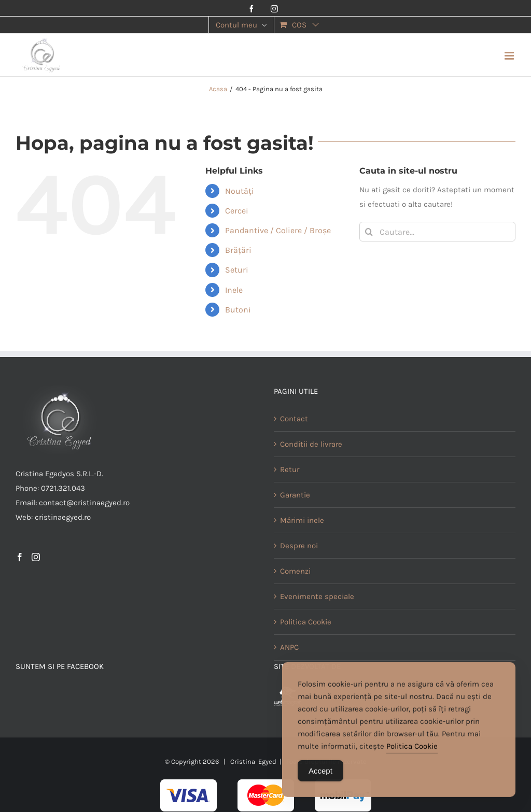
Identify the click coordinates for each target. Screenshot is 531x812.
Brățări (238, 250)
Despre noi (299, 546)
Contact (294, 419)
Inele (234, 290)
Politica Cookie (306, 622)
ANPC (289, 647)
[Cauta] (369, 232)
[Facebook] (20, 557)
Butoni (238, 310)
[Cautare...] (437, 232)
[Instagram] (36, 557)
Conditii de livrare (311, 444)
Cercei (237, 211)
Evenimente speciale (317, 596)
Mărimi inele (302, 520)
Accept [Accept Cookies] (320, 774)
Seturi (237, 270)
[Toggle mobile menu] (510, 56)
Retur (290, 469)
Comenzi (295, 571)
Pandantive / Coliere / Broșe (278, 230)
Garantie (295, 495)
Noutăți (240, 191)
